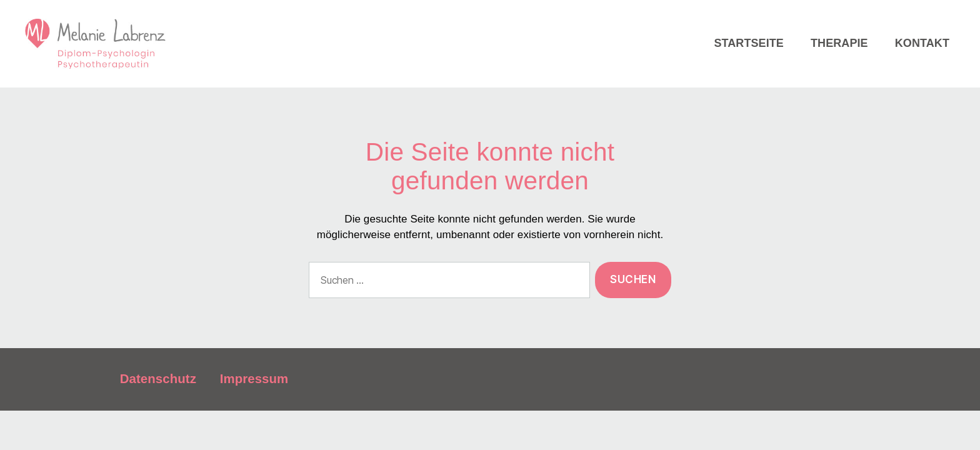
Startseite (749, 58)
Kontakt (922, 58)
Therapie (839, 58)
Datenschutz (158, 409)
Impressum (254, 409)
